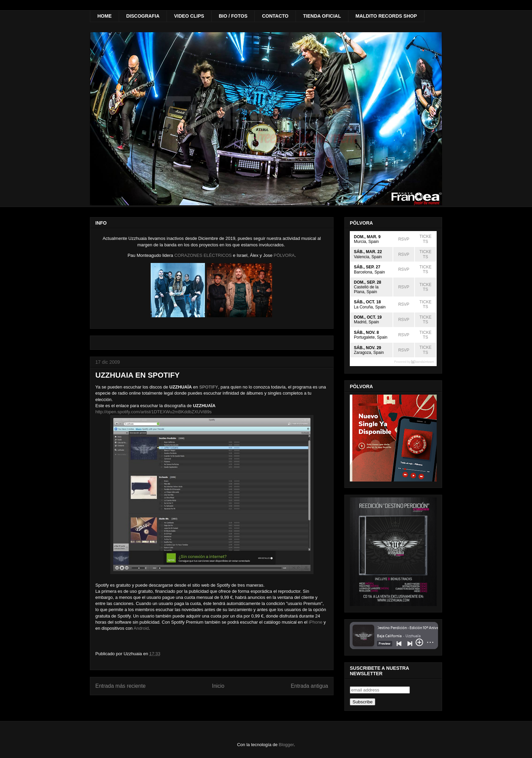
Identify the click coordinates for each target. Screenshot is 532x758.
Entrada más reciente (120, 686)
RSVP (404, 239)
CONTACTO (275, 16)
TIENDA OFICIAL (322, 16)
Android (141, 628)
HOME (104, 16)
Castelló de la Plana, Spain (366, 289)
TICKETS (425, 239)
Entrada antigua (309, 686)
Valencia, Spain (368, 257)
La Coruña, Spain (370, 307)
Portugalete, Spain (371, 337)
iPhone (316, 622)
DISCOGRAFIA (143, 16)
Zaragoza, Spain (369, 353)
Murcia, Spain (366, 242)
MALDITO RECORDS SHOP (386, 16)
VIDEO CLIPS (189, 16)
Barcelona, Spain (369, 272)
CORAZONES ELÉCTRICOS (203, 255)
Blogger (286, 745)
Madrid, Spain (366, 322)
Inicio (218, 686)
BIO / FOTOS (233, 16)
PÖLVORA (284, 255)
